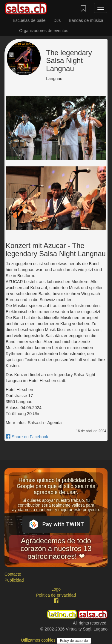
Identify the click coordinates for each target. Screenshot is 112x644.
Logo (56, 589)
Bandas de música (86, 20)
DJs (57, 20)
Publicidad (14, 580)
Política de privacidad (56, 595)
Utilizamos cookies (39, 640)
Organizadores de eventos (44, 31)
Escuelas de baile (29, 20)
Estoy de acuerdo (74, 641)
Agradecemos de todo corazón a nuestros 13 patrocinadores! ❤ (56, 549)
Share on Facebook (27, 437)
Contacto (13, 574)
